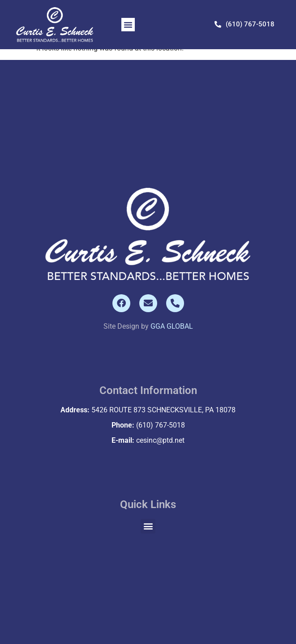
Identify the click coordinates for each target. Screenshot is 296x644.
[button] (128, 25)
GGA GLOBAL (172, 326)
